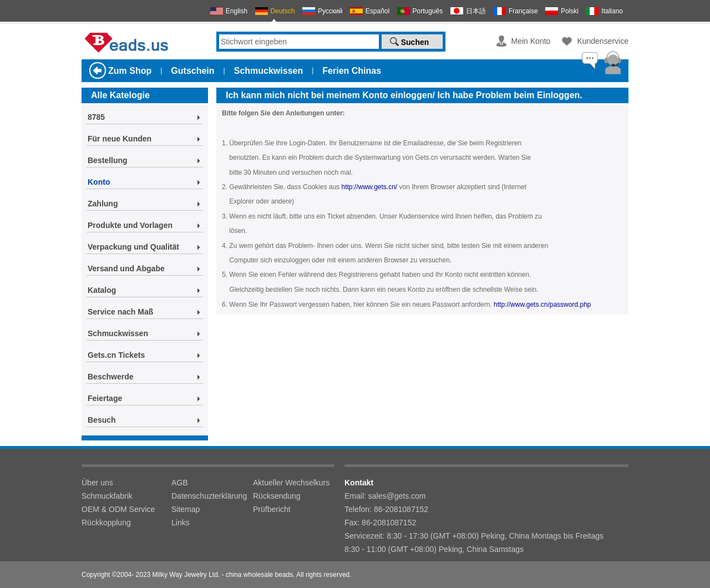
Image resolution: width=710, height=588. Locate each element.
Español (377, 11)
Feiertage (105, 398)
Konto (99, 182)
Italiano (612, 11)
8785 (96, 117)
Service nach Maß (120, 312)
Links (181, 523)
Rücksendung (277, 496)
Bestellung (108, 160)
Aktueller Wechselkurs (291, 483)
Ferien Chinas (352, 71)
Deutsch (283, 11)
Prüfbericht (272, 509)
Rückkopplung (106, 523)
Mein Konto (531, 41)
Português (428, 11)
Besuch (102, 420)
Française (523, 11)
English (237, 11)
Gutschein (192, 71)
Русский (330, 11)
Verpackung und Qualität (133, 247)
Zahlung (103, 204)
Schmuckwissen (269, 71)
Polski (570, 11)
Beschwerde (110, 377)
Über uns (97, 483)
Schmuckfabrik (107, 496)
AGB (180, 483)
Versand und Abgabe (126, 268)
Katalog (102, 290)
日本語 (476, 11)
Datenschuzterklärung (209, 496)
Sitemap (186, 509)
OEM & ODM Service (118, 509)
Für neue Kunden (120, 139)
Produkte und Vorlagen (130, 225)
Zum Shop (130, 71)
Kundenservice (603, 41)
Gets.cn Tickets (116, 355)
